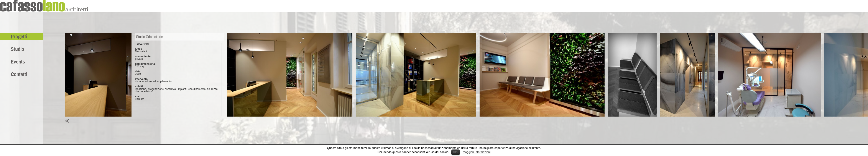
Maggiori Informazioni (477, 152)
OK (456, 152)
